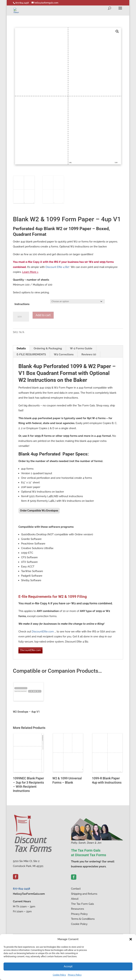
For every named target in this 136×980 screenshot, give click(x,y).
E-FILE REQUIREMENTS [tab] (31, 354)
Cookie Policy (59, 975)
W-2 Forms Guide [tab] (81, 348)
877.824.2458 (22, 3)
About (75, 899)
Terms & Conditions (83, 919)
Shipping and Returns (84, 894)
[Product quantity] (21, 317)
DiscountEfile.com (43, 632)
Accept (68, 966)
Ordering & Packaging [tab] (48, 348)
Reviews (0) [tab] (89, 354)
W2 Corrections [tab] (64, 354)
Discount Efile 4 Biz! (57, 267)
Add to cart (43, 315)
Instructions (22, 304)
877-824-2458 (22, 889)
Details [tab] (21, 348)
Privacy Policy (75, 975)
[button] (131, 939)
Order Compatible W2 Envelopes (39, 511)
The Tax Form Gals (82, 904)
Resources (77, 909)
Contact (76, 889)
